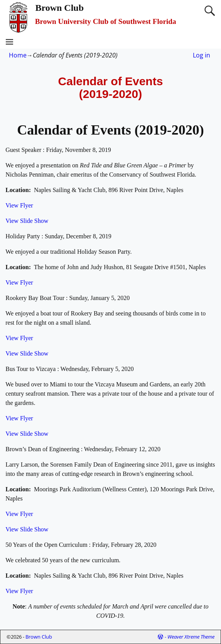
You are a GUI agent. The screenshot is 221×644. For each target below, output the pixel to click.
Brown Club (59, 8)
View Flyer (19, 205)
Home (18, 55)
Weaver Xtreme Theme (191, 637)
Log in (202, 55)
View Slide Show (27, 221)
